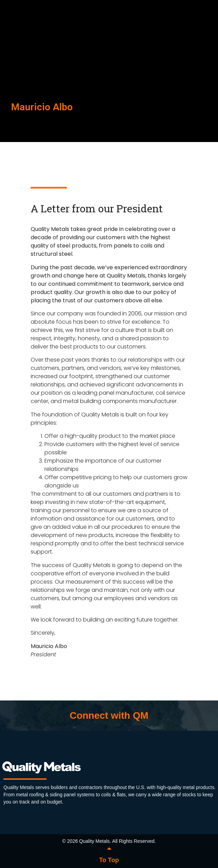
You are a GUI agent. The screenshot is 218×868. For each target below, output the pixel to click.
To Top (109, 860)
